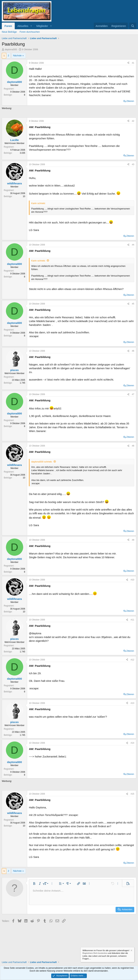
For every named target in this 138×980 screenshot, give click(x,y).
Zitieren (130, 101)
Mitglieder (42, 26)
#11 (132, 620)
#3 (133, 164)
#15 (132, 794)
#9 (133, 540)
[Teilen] (128, 63)
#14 (132, 743)
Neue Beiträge (9, 32)
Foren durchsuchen (30, 32)
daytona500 (11, 49)
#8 (133, 446)
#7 (133, 394)
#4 (133, 245)
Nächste (17, 56)
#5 (133, 304)
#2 (133, 121)
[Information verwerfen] (131, 951)
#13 (132, 703)
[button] (31, 26)
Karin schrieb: (38, 261)
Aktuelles (23, 26)
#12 (132, 660)
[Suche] (133, 26)
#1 (133, 63)
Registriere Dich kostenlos (95, 953)
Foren (8, 26)
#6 (133, 351)
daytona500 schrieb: (42, 462)
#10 (132, 580)
